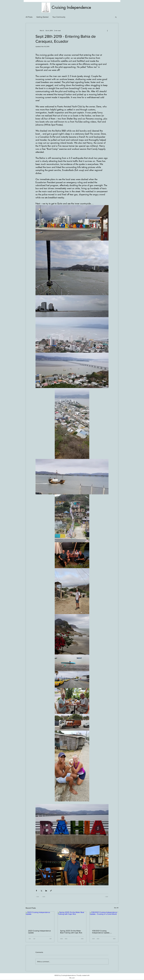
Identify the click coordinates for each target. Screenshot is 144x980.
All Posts (29, 17)
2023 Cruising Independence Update (39, 932)
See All (116, 908)
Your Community (59, 17)
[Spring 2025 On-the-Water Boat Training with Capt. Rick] (72, 919)
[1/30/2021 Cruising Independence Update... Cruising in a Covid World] (104, 919)
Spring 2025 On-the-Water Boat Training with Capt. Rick (71, 932)
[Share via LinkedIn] (46, 891)
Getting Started (42, 17)
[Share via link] (51, 891)
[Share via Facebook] (36, 891)
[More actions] (107, 31)
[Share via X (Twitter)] (41, 891)
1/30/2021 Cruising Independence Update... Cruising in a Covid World (102, 932)
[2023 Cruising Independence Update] (40, 919)
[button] (116, 17)
